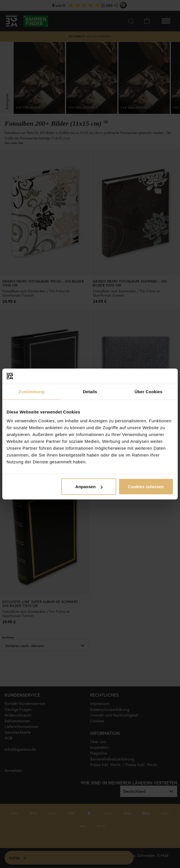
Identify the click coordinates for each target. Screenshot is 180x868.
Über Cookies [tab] (148, 391)
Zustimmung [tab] (31, 391)
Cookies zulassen (146, 487)
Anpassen (89, 487)
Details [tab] (90, 391)
